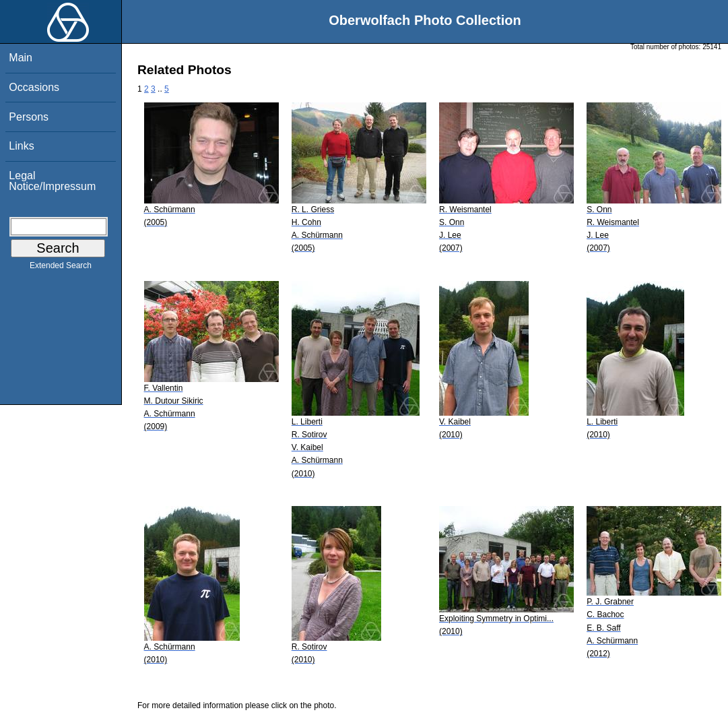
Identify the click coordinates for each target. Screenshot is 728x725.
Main (21, 58)
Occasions (34, 87)
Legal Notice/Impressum (52, 181)
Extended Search (61, 268)
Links (21, 146)
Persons (29, 117)
